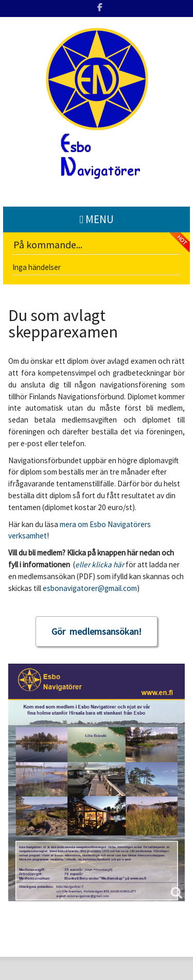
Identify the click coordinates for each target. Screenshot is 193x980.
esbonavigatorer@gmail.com (90, 588)
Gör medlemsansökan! (97, 631)
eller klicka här (100, 564)
